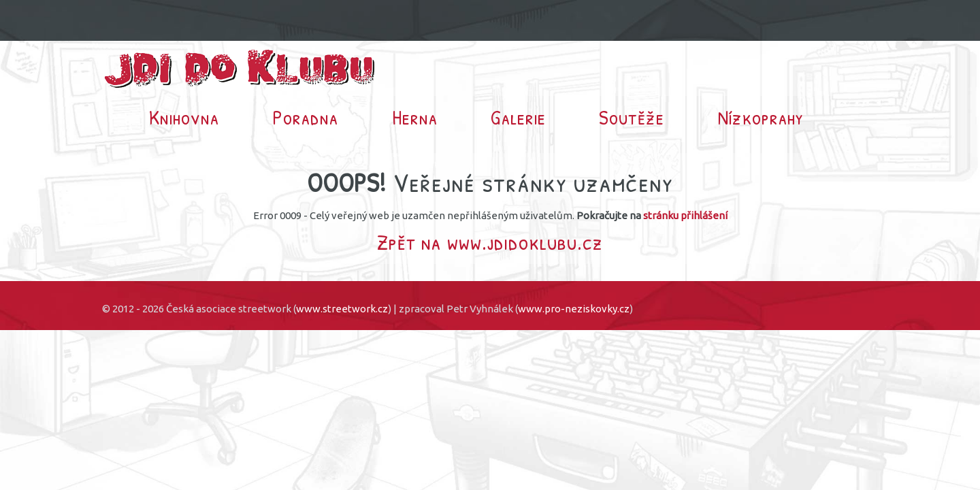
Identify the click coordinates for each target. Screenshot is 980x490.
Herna (415, 117)
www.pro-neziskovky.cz (574, 309)
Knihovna (184, 117)
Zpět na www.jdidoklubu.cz (490, 242)
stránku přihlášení (685, 215)
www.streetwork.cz (342, 309)
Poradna (305, 117)
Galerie (518, 117)
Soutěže (632, 117)
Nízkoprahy (761, 117)
